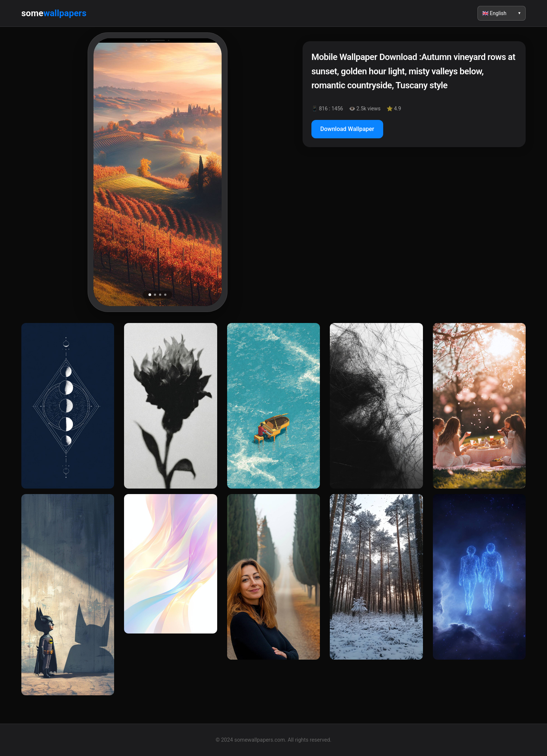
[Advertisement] (414, 216)
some (54, 13)
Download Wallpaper (347, 129)
